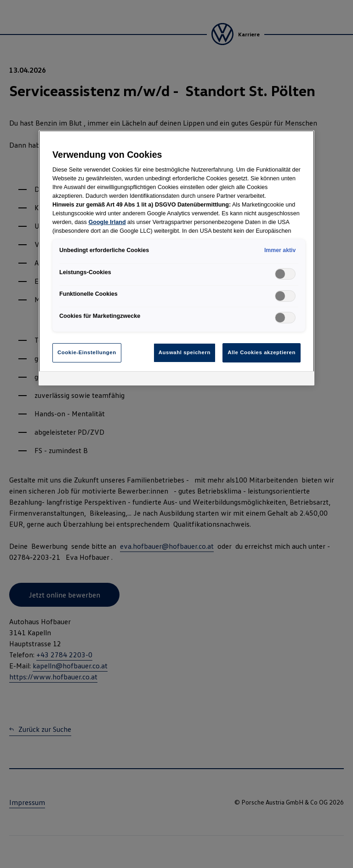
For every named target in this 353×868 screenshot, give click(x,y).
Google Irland (107, 222)
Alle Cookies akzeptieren (262, 352)
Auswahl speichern (185, 352)
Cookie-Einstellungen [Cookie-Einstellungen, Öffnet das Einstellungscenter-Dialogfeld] (87, 352)
